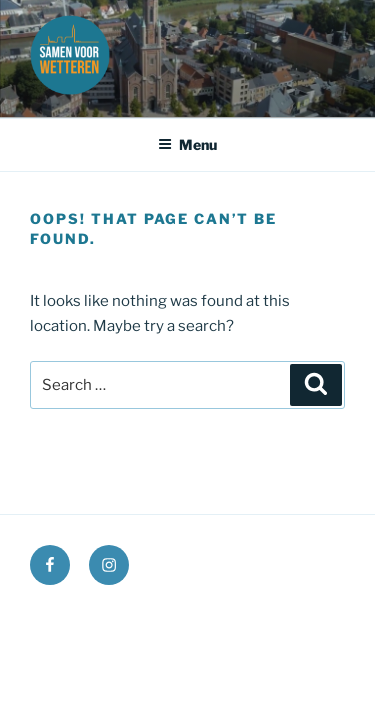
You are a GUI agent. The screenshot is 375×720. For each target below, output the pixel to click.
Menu (187, 144)
